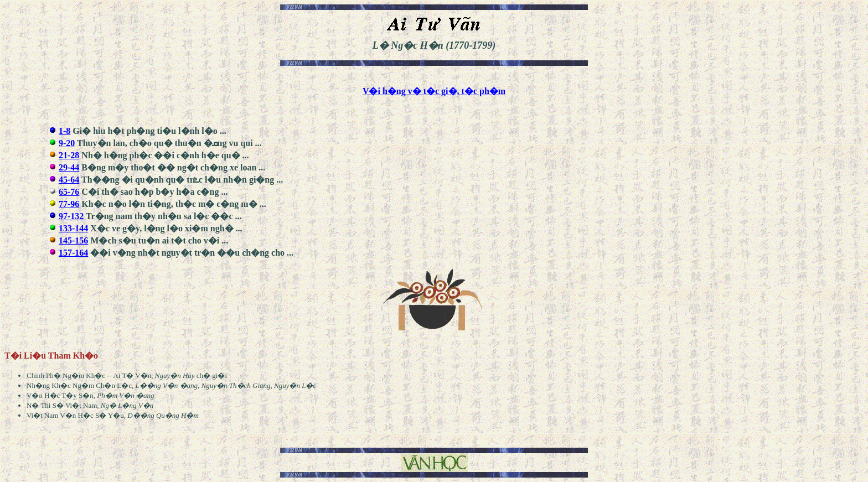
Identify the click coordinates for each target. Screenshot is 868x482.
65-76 (69, 192)
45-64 (69, 180)
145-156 (73, 240)
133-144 (73, 228)
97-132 (71, 216)
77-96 (69, 204)
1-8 (64, 131)
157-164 (73, 253)
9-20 (67, 143)
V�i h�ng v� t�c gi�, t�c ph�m (434, 91)
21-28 (69, 155)
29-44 (69, 167)
